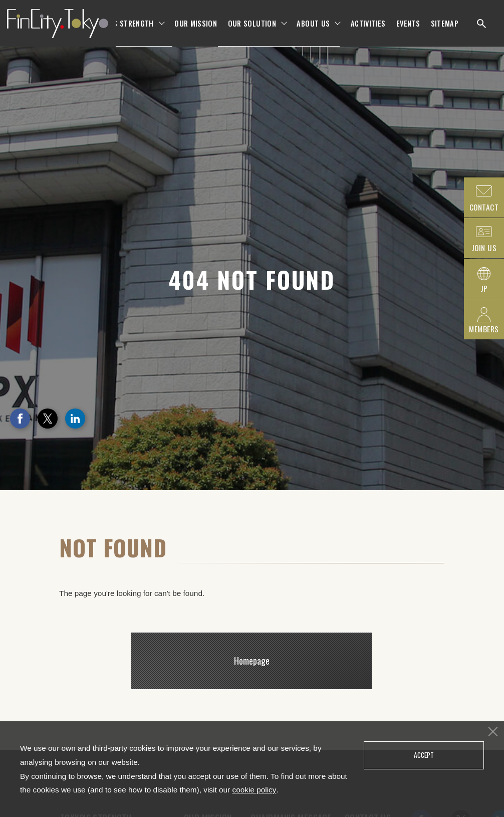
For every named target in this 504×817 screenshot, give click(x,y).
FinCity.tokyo (56, 30)
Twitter (48, 419)
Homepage (252, 661)
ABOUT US (313, 30)
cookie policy (254, 790)
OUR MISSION (196, 30)
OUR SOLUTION (252, 30)
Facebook (20, 419)
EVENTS (408, 30)
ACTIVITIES (368, 30)
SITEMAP (445, 30)
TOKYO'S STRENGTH (122, 30)
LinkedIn (75, 419)
